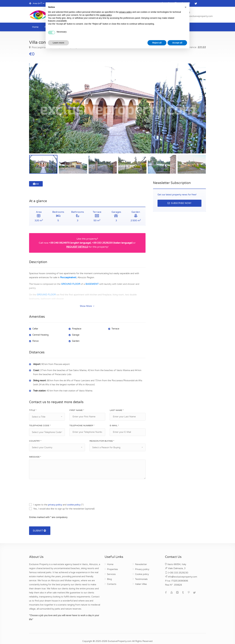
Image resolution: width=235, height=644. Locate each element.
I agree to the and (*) (58, 499)
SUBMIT (40, 525)
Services (111, 569)
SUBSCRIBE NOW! (179, 203)
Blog (109, 574)
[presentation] (52, 486)
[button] (186, 7)
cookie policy (74, 499)
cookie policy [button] (106, 15)
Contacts (112, 579)
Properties (112, 564)
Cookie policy (142, 569)
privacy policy (55, 499)
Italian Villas (141, 579)
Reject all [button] (157, 43)
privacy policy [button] (125, 12)
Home (35, 27)
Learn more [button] (58, 43)
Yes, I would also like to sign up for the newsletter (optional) (64, 503)
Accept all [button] (177, 43)
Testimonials (141, 574)
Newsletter (141, 559)
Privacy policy (142, 564)
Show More (87, 301)
